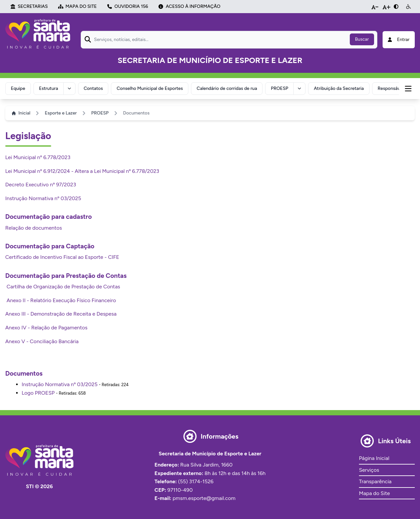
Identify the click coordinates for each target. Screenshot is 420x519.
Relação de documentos (34, 227)
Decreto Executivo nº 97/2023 (41, 184)
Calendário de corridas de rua (228, 88)
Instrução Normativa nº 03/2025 (43, 198)
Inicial (21, 112)
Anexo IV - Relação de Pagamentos (46, 327)
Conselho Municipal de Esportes (151, 88)
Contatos (94, 88)
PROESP (282, 88)
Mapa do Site (374, 493)
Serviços (369, 469)
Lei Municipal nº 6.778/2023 (38, 157)
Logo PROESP (38, 392)
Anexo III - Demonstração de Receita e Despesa (61, 313)
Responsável (393, 88)
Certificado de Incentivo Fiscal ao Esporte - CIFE (62, 256)
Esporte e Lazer (61, 112)
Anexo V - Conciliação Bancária (42, 341)
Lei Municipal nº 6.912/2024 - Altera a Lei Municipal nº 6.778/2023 (82, 170)
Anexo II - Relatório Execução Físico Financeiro (61, 300)
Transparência (375, 481)
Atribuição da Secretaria (341, 88)
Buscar (362, 39)
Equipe (18, 88)
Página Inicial (374, 457)
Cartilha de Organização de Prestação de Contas (63, 286)
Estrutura (49, 88)
